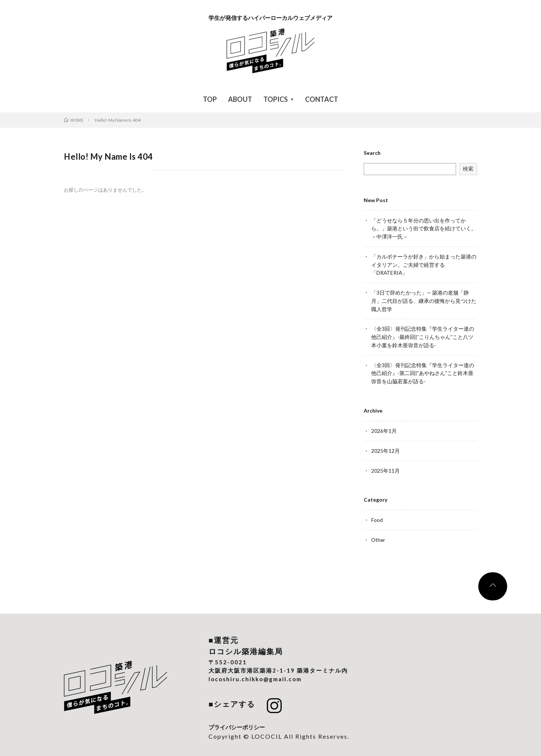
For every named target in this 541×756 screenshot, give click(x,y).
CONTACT (322, 99)
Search (372, 153)
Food (377, 515)
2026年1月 (384, 427)
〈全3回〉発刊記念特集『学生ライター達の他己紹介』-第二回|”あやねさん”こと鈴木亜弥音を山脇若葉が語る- (423, 370)
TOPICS (276, 99)
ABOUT (240, 99)
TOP (210, 99)
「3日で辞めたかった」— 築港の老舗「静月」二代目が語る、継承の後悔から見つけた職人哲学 (424, 299)
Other (379, 534)
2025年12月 (385, 446)
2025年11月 (385, 466)
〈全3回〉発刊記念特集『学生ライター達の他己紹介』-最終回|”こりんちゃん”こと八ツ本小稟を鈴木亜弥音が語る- (423, 334)
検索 (468, 169)
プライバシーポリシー (237, 721)
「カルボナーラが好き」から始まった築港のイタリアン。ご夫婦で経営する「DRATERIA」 (424, 264)
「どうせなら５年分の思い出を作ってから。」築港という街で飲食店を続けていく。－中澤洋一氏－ (424, 228)
